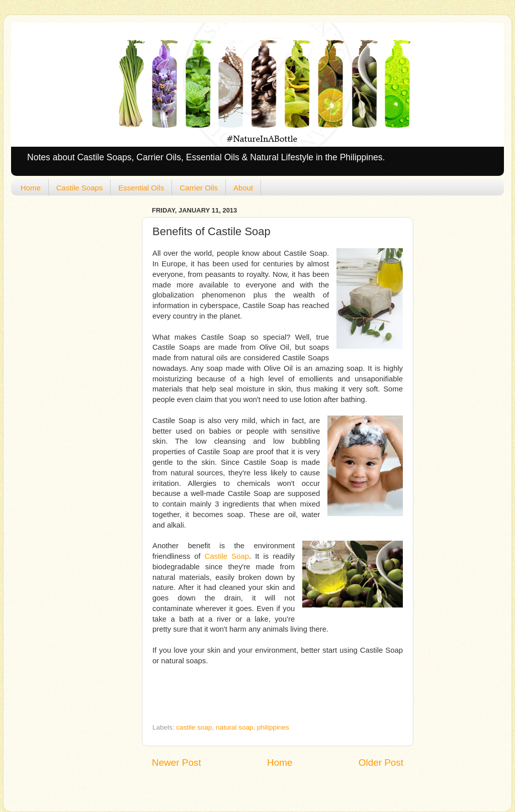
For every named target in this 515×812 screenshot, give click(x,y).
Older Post (381, 763)
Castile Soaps (80, 188)
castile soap (194, 727)
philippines (273, 727)
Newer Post (177, 763)
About (243, 188)
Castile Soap (227, 556)
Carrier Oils (199, 188)
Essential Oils (141, 188)
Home (31, 188)
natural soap (234, 727)
